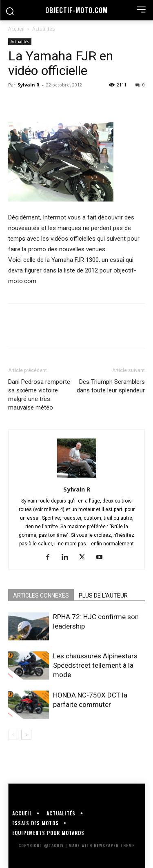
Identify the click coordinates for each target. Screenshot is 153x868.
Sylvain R (29, 85)
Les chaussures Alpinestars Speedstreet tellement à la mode (95, 665)
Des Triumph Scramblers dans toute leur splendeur (111, 386)
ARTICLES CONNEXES (41, 596)
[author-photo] (77, 478)
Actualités (43, 29)
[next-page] (26, 735)
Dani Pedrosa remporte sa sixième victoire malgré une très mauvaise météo (39, 395)
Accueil (16, 29)
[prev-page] (13, 735)
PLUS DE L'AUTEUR (103, 596)
